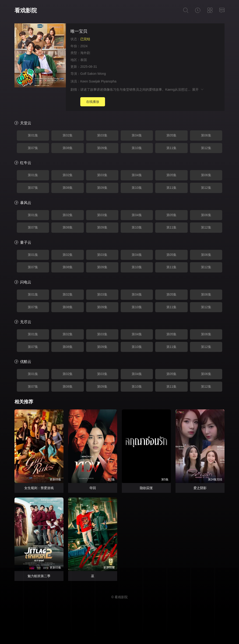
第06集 (206, 135)
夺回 (93, 488)
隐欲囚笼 (146, 488)
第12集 (206, 148)
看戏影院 (26, 10)
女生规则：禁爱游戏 (39, 488)
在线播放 (93, 102)
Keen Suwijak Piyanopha (98, 81)
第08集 (68, 148)
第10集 (137, 148)
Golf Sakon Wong (93, 74)
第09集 (102, 148)
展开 (198, 89)
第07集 (33, 148)
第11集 (172, 148)
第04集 (137, 135)
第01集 (33, 135)
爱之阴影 (200, 488)
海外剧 (85, 53)
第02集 (68, 135)
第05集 (172, 135)
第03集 (102, 135)
